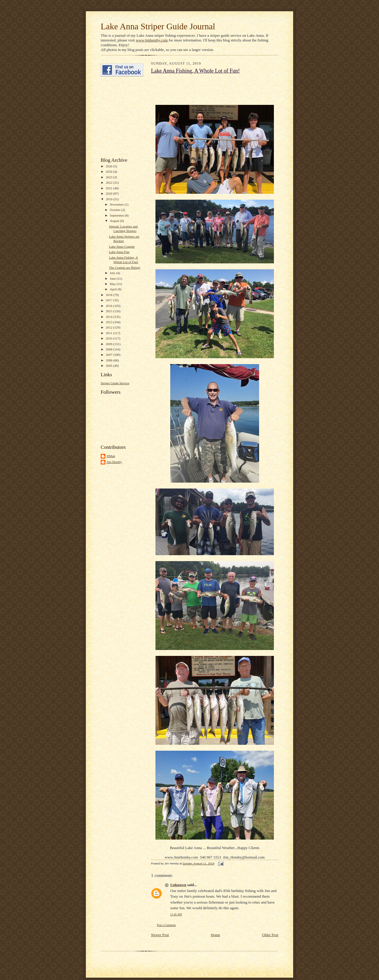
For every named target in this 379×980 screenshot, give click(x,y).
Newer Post (160, 935)
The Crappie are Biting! (125, 268)
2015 (109, 311)
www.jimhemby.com (152, 40)
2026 (109, 166)
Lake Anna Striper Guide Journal (158, 26)
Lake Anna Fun (119, 252)
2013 (109, 322)
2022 (109, 182)
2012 (109, 327)
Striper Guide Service (115, 383)
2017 (109, 300)
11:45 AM (176, 914)
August (115, 221)
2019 (109, 199)
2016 (109, 306)
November (117, 204)
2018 (109, 295)
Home (216, 935)
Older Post (270, 935)
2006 (109, 360)
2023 (109, 177)
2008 (109, 349)
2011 (109, 333)
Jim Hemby (114, 462)
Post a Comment (166, 925)
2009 (109, 344)
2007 (109, 355)
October (116, 210)
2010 (109, 338)
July (113, 273)
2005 (109, 366)
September (117, 215)
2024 (109, 172)
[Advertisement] (118, 117)
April (114, 289)
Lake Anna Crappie (122, 246)
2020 (109, 193)
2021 (109, 188)
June (113, 278)
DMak (111, 456)
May (113, 284)
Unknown (178, 885)
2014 (109, 317)
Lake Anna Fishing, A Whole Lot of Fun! (195, 71)
